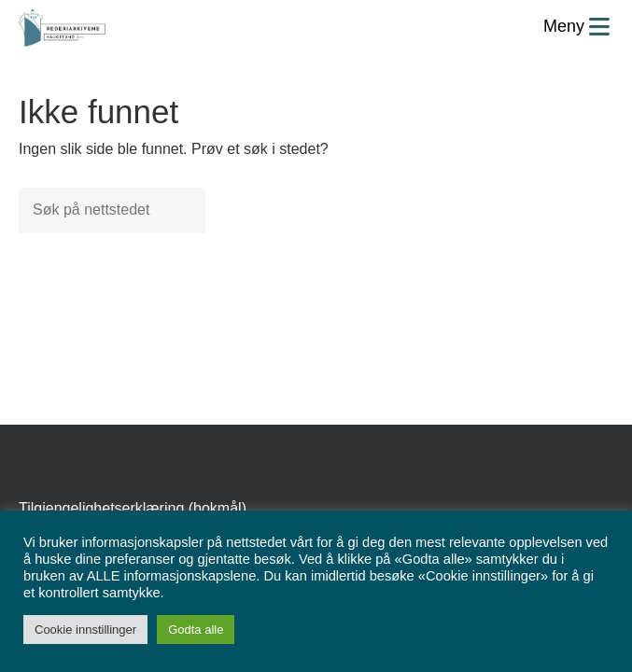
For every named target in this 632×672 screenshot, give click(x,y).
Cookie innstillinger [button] (85, 630)
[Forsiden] (62, 28)
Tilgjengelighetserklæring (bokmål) (133, 508)
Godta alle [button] (196, 630)
